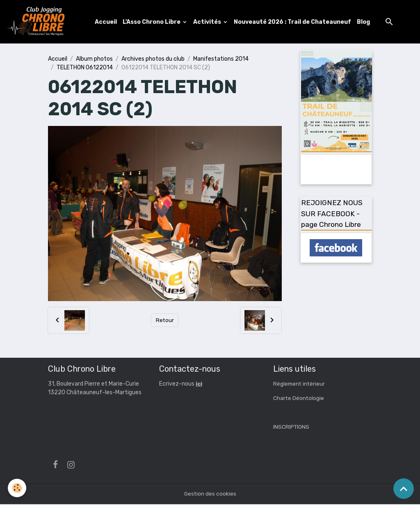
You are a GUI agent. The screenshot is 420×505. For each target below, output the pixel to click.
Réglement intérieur (300, 385)
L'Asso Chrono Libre (153, 22)
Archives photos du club (153, 59)
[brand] (38, 22)
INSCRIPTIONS (292, 428)
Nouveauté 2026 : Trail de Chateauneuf (293, 22)
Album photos (94, 59)
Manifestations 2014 (221, 59)
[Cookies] (17, 488)
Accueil (107, 22)
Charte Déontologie (299, 399)
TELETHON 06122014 (85, 68)
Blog (364, 22)
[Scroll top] (404, 489)
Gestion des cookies (210, 495)
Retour (165, 321)
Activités (209, 22)
